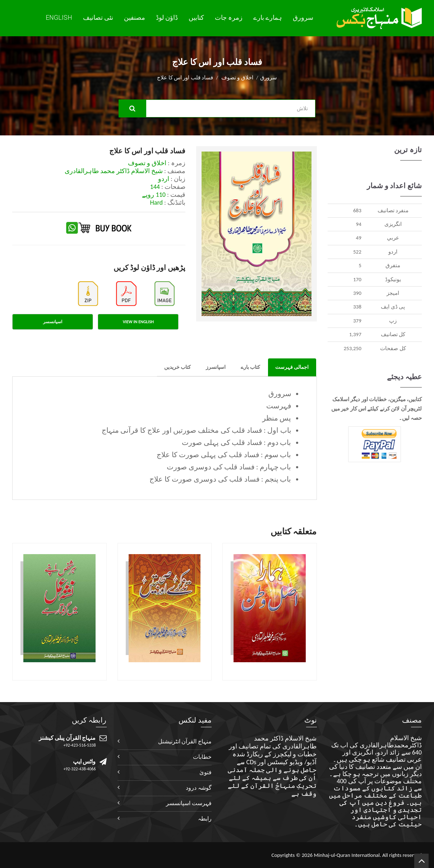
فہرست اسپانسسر (189, 803)
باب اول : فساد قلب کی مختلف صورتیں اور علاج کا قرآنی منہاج (197, 430)
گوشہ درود (199, 788)
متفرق (393, 265)
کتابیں (196, 18)
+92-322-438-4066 (80, 769)
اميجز (393, 293)
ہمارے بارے (268, 18)
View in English (138, 322)
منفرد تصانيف (393, 210)
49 (359, 238)
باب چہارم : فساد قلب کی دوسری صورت (229, 467)
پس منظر (277, 418)
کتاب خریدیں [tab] (177, 367)
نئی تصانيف (98, 18)
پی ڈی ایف (393, 307)
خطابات (202, 757)
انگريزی (393, 224)
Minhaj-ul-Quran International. (347, 855)
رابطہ (205, 819)
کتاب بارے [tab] (250, 367)
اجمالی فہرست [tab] (292, 367)
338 (357, 307)
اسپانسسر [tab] (53, 322)
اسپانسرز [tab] (216, 367)
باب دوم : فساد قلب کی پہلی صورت (236, 442)
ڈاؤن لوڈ (167, 18)
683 (357, 210)
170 (357, 279)
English (59, 17)
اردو (393, 252)
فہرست (279, 406)
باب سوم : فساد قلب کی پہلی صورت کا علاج (224, 455)
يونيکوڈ (393, 279)
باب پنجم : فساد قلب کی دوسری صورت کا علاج (220, 479)
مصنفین (135, 18)
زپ (393, 321)
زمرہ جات (229, 18)
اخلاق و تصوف (237, 78)
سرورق (303, 18)
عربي (393, 238)
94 (359, 224)
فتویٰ (206, 772)
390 (357, 293)
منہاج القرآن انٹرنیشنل (185, 741)
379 (357, 321)
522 (357, 252)
